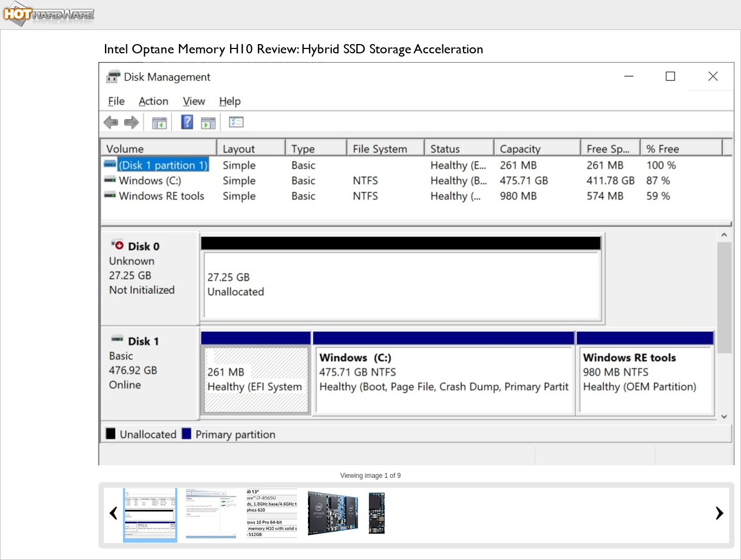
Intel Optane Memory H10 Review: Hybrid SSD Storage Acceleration (294, 49)
